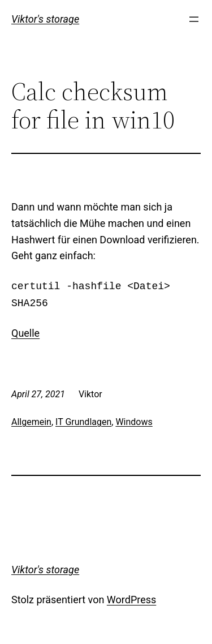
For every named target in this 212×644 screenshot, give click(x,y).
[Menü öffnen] (194, 19)
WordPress (131, 600)
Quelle (25, 333)
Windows (134, 422)
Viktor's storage (45, 19)
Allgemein (31, 422)
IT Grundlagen (83, 422)
